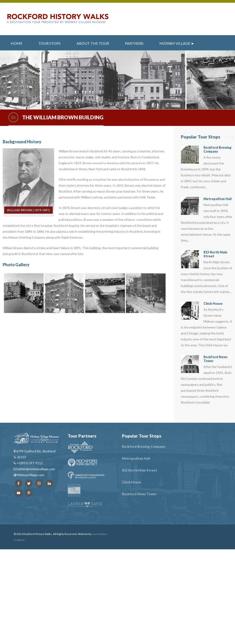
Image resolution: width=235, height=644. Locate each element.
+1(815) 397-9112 (29, 463)
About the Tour (93, 43)
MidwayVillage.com (31, 475)
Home (17, 43)
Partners (134, 43)
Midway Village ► (177, 43)
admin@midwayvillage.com (36, 469)
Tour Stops (49, 43)
